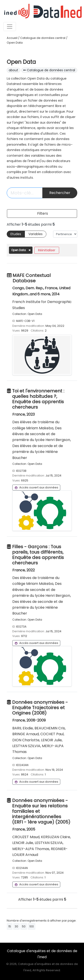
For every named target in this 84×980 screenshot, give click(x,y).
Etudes (16, 234)
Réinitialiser (47, 250)
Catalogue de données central (43, 38)
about (13, 70)
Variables (36, 234)
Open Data (15, 43)
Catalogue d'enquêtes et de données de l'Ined (42, 954)
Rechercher (60, 193)
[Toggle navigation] (10, 27)
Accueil (12, 38)
